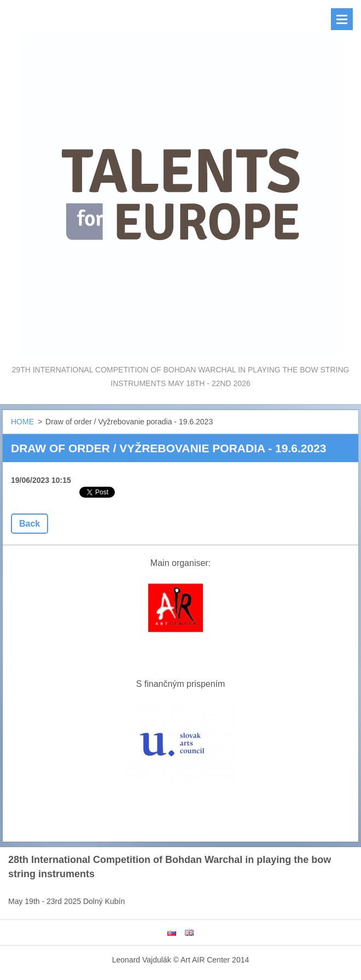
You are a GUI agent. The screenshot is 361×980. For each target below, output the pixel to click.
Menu (342, 19)
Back (30, 524)
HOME (22, 422)
